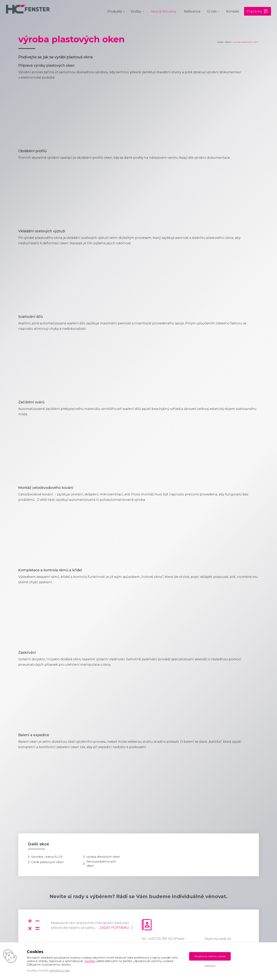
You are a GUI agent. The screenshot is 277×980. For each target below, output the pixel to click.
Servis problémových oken (101, 864)
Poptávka (254, 11)
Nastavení (210, 965)
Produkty (115, 11)
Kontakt (233, 11)
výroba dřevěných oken (103, 857)
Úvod (220, 42)
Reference (192, 11)
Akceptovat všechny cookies (210, 956)
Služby (136, 11)
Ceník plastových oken (47, 862)
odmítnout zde (59, 971)
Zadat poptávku (114, 928)
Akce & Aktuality (163, 11)
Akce (228, 42)
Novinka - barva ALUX (47, 857)
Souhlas (90, 961)
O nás (212, 11)
